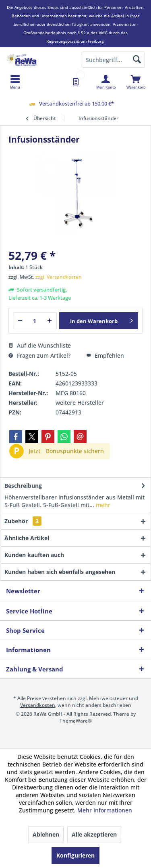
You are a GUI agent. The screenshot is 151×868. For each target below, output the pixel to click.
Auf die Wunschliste (40, 345)
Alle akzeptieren (94, 834)
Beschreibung (23, 486)
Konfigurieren (75, 855)
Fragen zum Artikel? (39, 355)
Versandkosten (38, 705)
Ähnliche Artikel (27, 538)
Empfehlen (105, 355)
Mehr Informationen (105, 810)
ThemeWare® (76, 721)
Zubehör (23, 521)
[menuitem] (136, 82)
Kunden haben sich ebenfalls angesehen (60, 572)
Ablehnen (46, 834)
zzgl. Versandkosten (59, 277)
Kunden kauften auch (34, 555)
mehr (102, 505)
